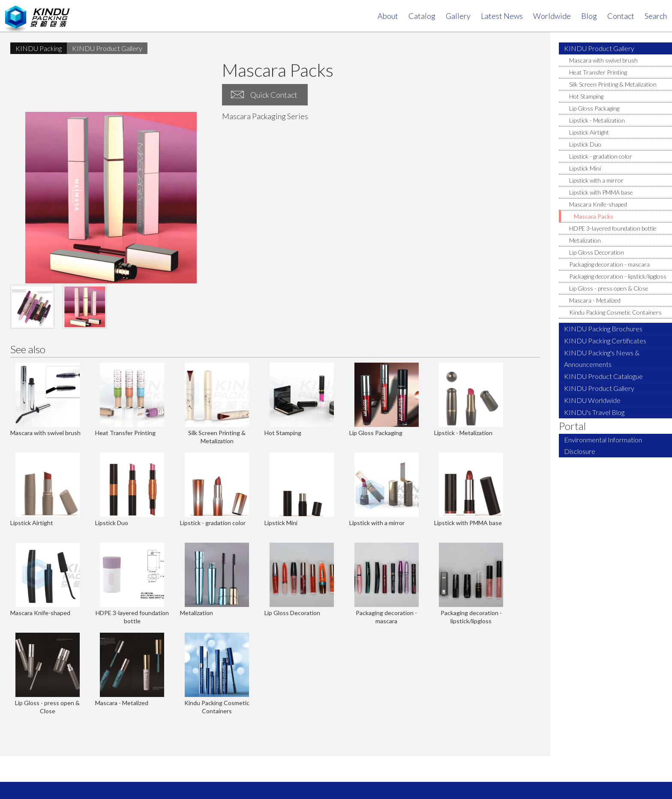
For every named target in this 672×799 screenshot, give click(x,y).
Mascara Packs (594, 216)
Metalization (585, 240)
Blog (589, 16)
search (656, 16)
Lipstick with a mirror (596, 180)
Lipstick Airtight (589, 132)
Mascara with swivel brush (603, 60)
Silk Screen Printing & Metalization (613, 84)
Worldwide (552, 16)
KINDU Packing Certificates (605, 341)
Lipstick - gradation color (601, 156)
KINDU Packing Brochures (603, 329)
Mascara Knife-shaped (598, 204)
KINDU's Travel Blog (594, 412)
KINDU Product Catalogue (603, 376)
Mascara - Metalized (595, 300)
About (388, 16)
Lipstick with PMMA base (601, 192)
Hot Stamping (586, 96)
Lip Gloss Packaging (594, 108)
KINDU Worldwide (592, 400)
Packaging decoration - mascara (609, 264)
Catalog (422, 16)
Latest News (502, 16)
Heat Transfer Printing (598, 72)
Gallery (458, 16)
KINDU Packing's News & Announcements (602, 358)
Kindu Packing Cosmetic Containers (615, 312)
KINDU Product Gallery (599, 48)
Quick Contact (274, 95)
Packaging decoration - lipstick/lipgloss (618, 276)
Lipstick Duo (585, 144)
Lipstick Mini (585, 168)
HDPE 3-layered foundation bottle (613, 228)
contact (621, 16)
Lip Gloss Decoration (597, 252)
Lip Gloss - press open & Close (609, 288)
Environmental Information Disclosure (603, 445)
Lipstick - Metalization (597, 120)
